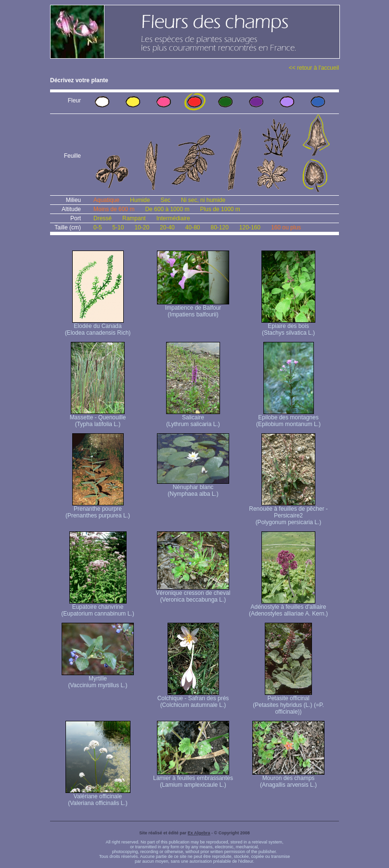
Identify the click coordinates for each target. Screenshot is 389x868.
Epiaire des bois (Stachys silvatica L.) (288, 327)
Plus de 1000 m (220, 209)
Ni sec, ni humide (203, 200)
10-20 (142, 227)
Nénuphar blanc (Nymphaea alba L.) (193, 488)
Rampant (134, 218)
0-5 (97, 227)
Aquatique (106, 200)
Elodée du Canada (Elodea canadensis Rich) (98, 327)
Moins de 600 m (114, 209)
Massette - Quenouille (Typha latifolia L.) (98, 418)
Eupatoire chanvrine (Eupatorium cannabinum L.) (97, 608)
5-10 (118, 227)
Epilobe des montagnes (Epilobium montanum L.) (288, 418)
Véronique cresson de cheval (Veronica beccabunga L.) (193, 594)
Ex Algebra (199, 833)
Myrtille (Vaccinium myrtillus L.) (98, 679)
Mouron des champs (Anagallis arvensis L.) (288, 779)
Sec (165, 200)
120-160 (250, 227)
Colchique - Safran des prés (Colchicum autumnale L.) (193, 699)
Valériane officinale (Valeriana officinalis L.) (98, 797)
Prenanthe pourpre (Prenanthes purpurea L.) (98, 509)
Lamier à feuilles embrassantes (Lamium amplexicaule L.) (193, 779)
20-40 (167, 227)
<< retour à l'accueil (314, 68)
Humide (140, 200)
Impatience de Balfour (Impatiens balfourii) (193, 308)
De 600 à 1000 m (167, 209)
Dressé (103, 218)
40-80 (193, 227)
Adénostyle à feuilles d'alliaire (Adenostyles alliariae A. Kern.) (288, 608)
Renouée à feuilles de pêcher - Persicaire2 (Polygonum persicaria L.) (288, 513)
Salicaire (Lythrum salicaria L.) (193, 418)
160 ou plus (286, 227)
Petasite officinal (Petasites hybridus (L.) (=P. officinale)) (288, 702)
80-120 (219, 227)
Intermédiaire (173, 218)
